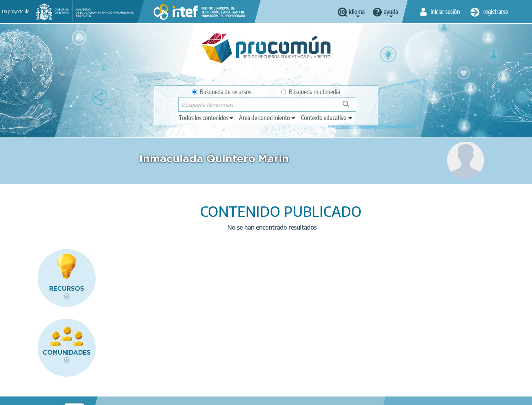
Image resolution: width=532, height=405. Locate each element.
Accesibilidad (214, 396)
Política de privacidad (108, 396)
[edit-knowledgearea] (268, 118)
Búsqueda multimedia (311, 92)
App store (219, 365)
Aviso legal (60, 396)
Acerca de (24, 396)
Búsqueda (350, 107)
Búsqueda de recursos (222, 92)
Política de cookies (166, 396)
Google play (286, 365)
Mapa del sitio (256, 396)
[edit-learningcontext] (327, 118)
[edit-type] (207, 118)
